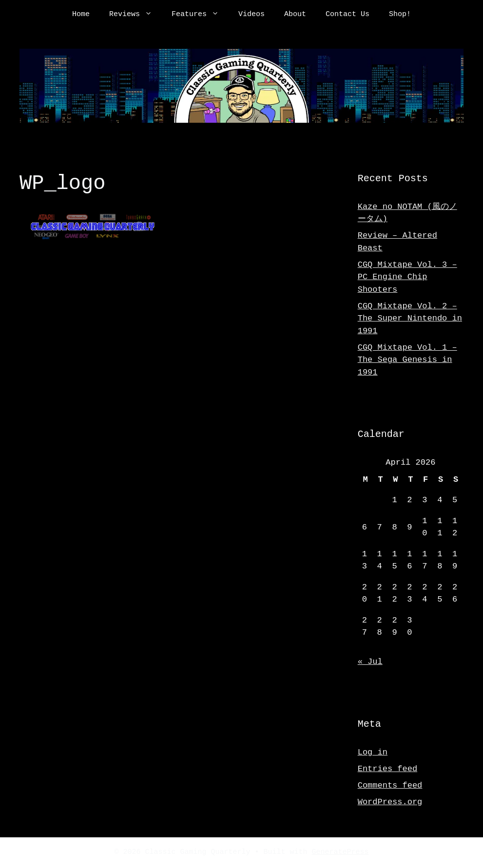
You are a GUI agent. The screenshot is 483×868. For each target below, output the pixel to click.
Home (81, 15)
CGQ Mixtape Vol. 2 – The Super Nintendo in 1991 (410, 319)
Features (200, 15)
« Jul (370, 662)
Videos (251, 15)
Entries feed (387, 769)
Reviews (135, 15)
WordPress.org (390, 802)
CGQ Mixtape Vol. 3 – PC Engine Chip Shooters (407, 277)
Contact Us (348, 15)
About (295, 15)
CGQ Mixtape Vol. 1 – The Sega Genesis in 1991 (407, 360)
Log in (373, 752)
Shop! (400, 15)
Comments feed (390, 785)
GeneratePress (340, 852)
